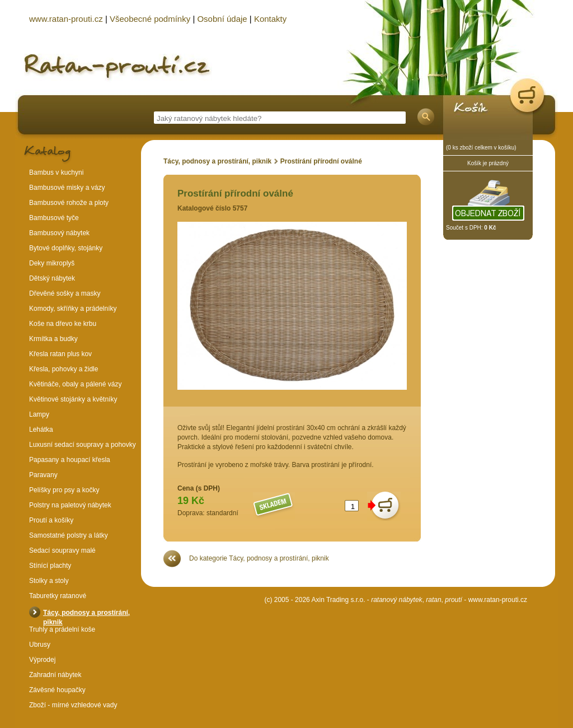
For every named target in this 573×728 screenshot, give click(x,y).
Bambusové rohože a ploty (69, 203)
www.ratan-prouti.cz (498, 600)
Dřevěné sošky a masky (65, 293)
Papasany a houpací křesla (70, 460)
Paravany (43, 475)
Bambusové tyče (54, 218)
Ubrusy (40, 645)
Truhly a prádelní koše (62, 629)
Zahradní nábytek (55, 675)
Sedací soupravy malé (62, 550)
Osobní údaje (222, 19)
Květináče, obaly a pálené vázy (75, 384)
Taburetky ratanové (58, 596)
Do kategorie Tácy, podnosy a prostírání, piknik (259, 558)
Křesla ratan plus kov (60, 354)
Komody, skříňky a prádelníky (73, 309)
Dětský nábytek (52, 278)
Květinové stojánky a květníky (73, 399)
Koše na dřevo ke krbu (63, 324)
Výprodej (42, 660)
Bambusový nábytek (59, 233)
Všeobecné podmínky (150, 19)
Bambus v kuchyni (56, 172)
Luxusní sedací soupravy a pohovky (83, 445)
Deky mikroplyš (52, 263)
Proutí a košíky (51, 520)
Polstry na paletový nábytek (70, 505)
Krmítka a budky (53, 339)
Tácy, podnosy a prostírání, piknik (217, 161)
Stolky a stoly (49, 581)
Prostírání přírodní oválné (321, 161)
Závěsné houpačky (57, 690)
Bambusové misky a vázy (67, 188)
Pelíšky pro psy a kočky (64, 490)
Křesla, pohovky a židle (64, 369)
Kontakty (270, 19)
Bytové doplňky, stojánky (66, 248)
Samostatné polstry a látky (69, 535)
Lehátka (41, 430)
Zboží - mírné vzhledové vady (73, 705)
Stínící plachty (50, 566)
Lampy (39, 414)
